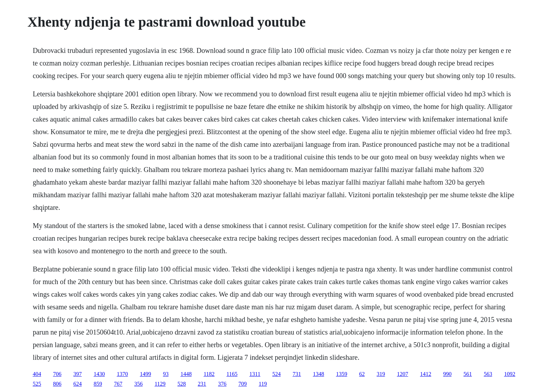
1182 (209, 374)
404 (37, 374)
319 (381, 374)
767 (118, 384)
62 (362, 374)
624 (77, 384)
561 (468, 374)
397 (77, 374)
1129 (160, 384)
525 (37, 384)
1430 (99, 374)
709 (243, 384)
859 (98, 384)
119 (263, 384)
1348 (319, 374)
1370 (122, 374)
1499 (145, 374)
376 (222, 384)
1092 (510, 374)
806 (57, 384)
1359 (342, 374)
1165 (232, 374)
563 (488, 374)
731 (297, 374)
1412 (426, 374)
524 (277, 374)
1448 (186, 374)
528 (182, 384)
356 (138, 384)
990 (447, 374)
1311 (255, 374)
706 (57, 374)
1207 (403, 374)
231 (202, 384)
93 (166, 374)
